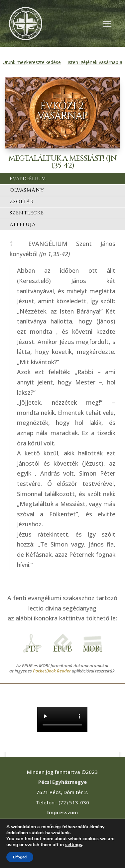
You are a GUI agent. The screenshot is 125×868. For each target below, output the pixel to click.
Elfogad (20, 857)
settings (74, 845)
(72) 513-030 (74, 802)
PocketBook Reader (52, 671)
